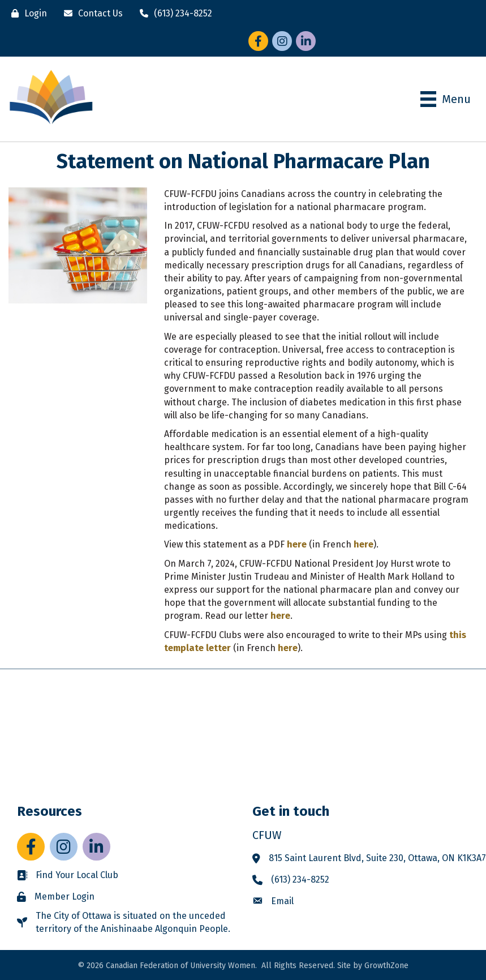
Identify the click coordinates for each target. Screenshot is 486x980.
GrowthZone (386, 966)
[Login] (26, 13)
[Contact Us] (91, 13)
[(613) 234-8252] (173, 13)
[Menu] (446, 99)
